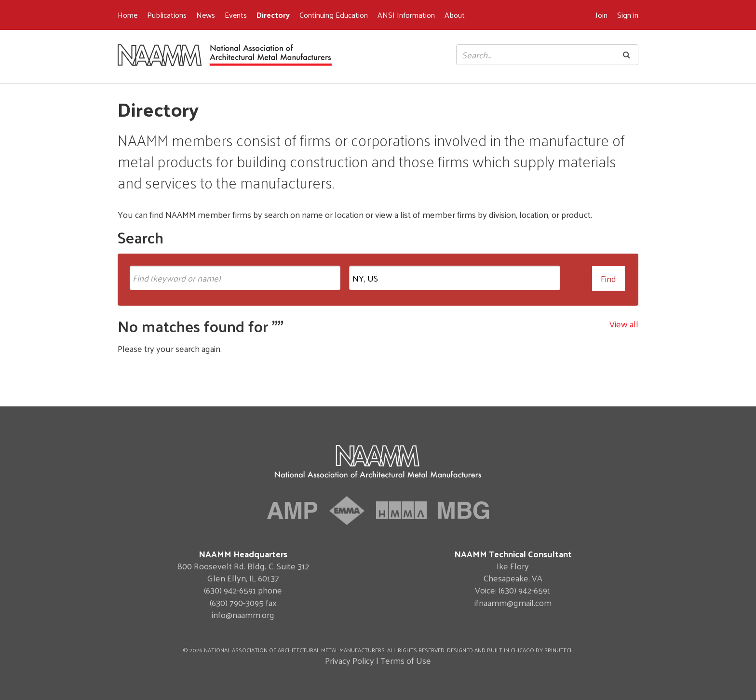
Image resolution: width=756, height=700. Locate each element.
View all (624, 324)
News (206, 15)
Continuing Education (334, 15)
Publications (167, 15)
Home (128, 15)
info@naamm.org (243, 614)
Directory (273, 15)
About (455, 15)
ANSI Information (406, 15)
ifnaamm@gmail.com (513, 602)
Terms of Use (406, 660)
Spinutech (559, 650)
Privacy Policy (350, 660)
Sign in (628, 15)
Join (601, 15)
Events (236, 15)
